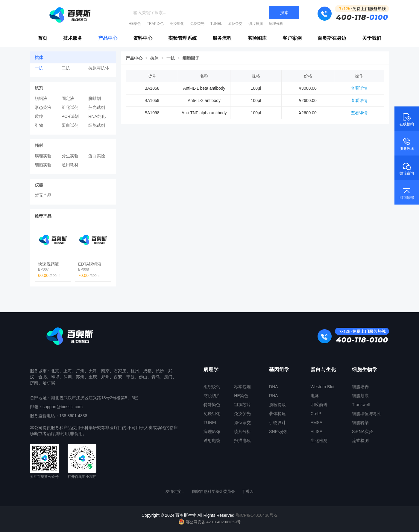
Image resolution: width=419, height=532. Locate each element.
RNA (274, 396)
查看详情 (359, 88)
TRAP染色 (155, 24)
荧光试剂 (97, 107)
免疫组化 (177, 24)
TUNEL (216, 24)
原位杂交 (235, 24)
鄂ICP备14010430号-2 (256, 515)
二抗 (66, 68)
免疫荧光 (197, 24)
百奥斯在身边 (332, 38)
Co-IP (316, 414)
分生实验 (70, 156)
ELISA (317, 432)
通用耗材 (70, 165)
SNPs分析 (279, 432)
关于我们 (372, 38)
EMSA (317, 423)
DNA (274, 387)
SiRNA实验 (362, 432)
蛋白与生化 (323, 369)
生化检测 (319, 440)
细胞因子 (191, 58)
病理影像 (212, 432)
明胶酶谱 (319, 405)
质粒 (39, 116)
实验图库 (257, 38)
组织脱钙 (212, 387)
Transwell (361, 405)
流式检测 (360, 440)
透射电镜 (212, 440)
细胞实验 (43, 165)
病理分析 (276, 24)
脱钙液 (41, 98)
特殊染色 (212, 405)
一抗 (39, 68)
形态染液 (43, 107)
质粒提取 (277, 405)
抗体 (154, 58)
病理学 (211, 369)
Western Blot (323, 387)
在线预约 (407, 119)
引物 (39, 125)
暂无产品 (43, 195)
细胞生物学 (365, 369)
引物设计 (277, 423)
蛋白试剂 (70, 125)
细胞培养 (360, 387)
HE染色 (135, 24)
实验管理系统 (183, 38)
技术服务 (73, 38)
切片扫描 (256, 24)
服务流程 (222, 38)
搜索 (284, 13)
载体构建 (277, 414)
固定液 (68, 98)
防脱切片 (212, 396)
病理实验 (43, 156)
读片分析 (242, 432)
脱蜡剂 (95, 98)
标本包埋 (242, 387)
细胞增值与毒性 (367, 414)
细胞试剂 (97, 125)
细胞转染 (360, 423)
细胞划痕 (360, 396)
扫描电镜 (242, 440)
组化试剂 (70, 107)
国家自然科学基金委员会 (214, 491)
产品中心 (108, 38)
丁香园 (248, 491)
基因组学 (279, 369)
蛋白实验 (97, 156)
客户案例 (292, 38)
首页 (42, 38)
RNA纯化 (97, 116)
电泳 (315, 396)
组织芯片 (242, 405)
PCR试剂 (70, 116)
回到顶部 (407, 193)
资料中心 (143, 38)
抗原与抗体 (99, 68)
